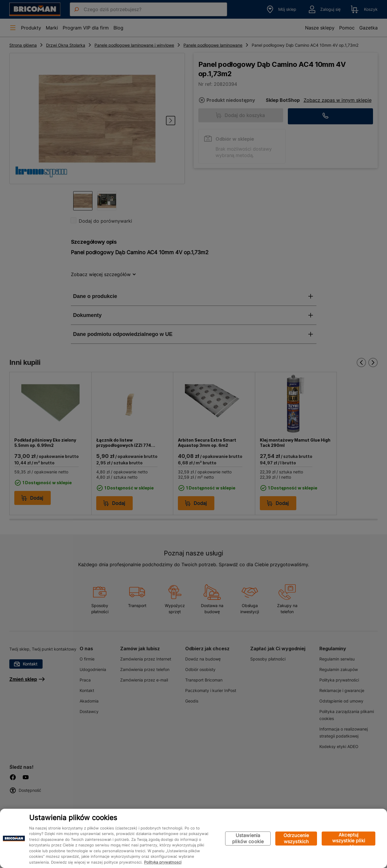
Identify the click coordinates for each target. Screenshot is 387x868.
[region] (193, 838)
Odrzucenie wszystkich (296, 838)
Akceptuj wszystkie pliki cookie (349, 839)
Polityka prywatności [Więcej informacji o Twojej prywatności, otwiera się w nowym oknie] (163, 862)
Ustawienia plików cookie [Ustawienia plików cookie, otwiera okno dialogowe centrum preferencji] (248, 838)
